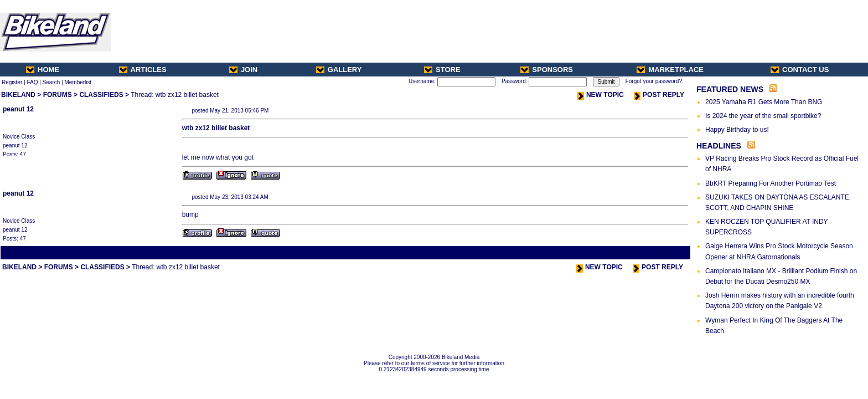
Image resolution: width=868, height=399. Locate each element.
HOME (43, 70)
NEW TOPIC (601, 95)
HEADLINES (719, 146)
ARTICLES (143, 70)
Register (12, 82)
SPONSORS (547, 70)
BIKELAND (18, 95)
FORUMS (58, 95)
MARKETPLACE (670, 70)
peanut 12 (18, 109)
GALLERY (339, 70)
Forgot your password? (654, 81)
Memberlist (78, 82)
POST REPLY (659, 95)
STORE (442, 70)
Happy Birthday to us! (737, 130)
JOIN (243, 70)
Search (51, 82)
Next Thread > (670, 252)
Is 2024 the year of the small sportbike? (763, 116)
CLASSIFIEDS (101, 95)
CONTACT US (800, 70)
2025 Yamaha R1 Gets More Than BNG (764, 102)
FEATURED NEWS (730, 89)
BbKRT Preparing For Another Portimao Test (771, 183)
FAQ (32, 82)
